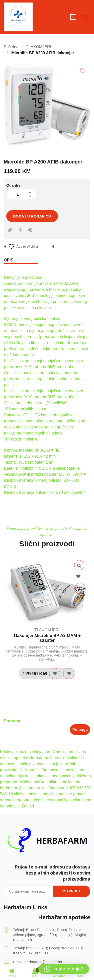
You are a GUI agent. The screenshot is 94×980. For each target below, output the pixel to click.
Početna (11, 47)
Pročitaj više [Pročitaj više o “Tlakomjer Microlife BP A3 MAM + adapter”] (55, 674)
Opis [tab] (9, 260)
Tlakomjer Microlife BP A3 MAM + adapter (47, 638)
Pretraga (12, 721)
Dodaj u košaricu (32, 216)
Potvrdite (71, 891)
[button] (83, 71)
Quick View (79, 565)
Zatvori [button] (28, 806)
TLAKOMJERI (39, 47)
